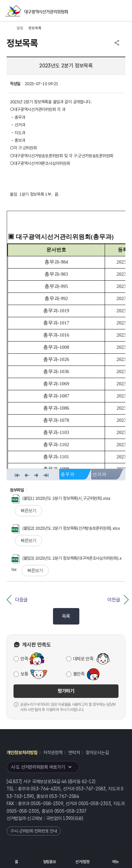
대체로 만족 (83, 659)
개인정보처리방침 (22, 753)
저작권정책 (53, 753)
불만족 (79, 674)
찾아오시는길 (97, 753)
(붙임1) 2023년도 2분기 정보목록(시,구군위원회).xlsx (61, 498)
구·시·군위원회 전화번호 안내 (34, 831)
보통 (24, 674)
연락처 (74, 753)
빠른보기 (28, 511)
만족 (24, 659)
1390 (68, 818)
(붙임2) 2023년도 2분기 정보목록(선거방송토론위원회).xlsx (66, 528)
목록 (66, 616)
